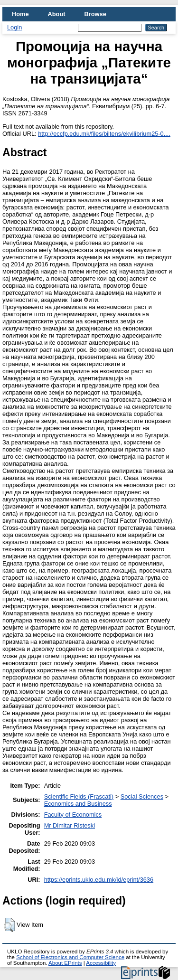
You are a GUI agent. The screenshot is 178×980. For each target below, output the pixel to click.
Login (14, 27)
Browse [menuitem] (95, 14)
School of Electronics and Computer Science (70, 957)
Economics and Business (78, 804)
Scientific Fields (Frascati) (79, 796)
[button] (9, 925)
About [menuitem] (57, 14)
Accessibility (101, 963)
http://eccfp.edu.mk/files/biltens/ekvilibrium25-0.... (104, 134)
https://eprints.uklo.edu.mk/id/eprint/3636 (99, 880)
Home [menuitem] (20, 14)
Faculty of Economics (73, 815)
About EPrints (65, 963)
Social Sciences (142, 796)
